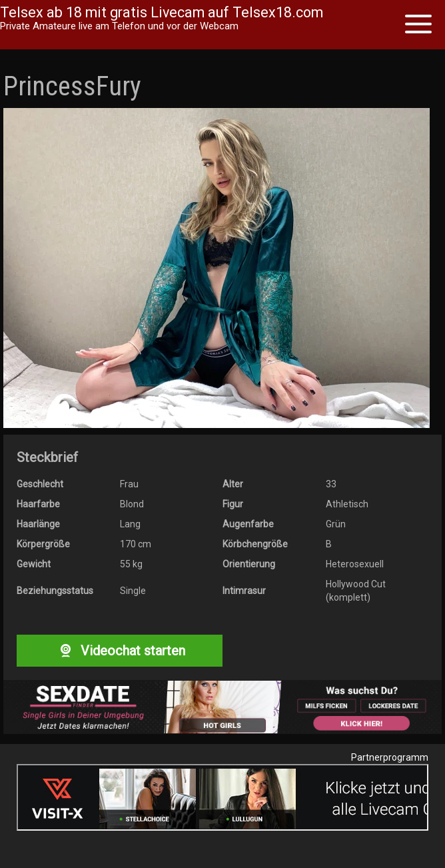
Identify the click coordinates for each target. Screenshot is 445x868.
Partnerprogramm (390, 757)
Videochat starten (119, 651)
